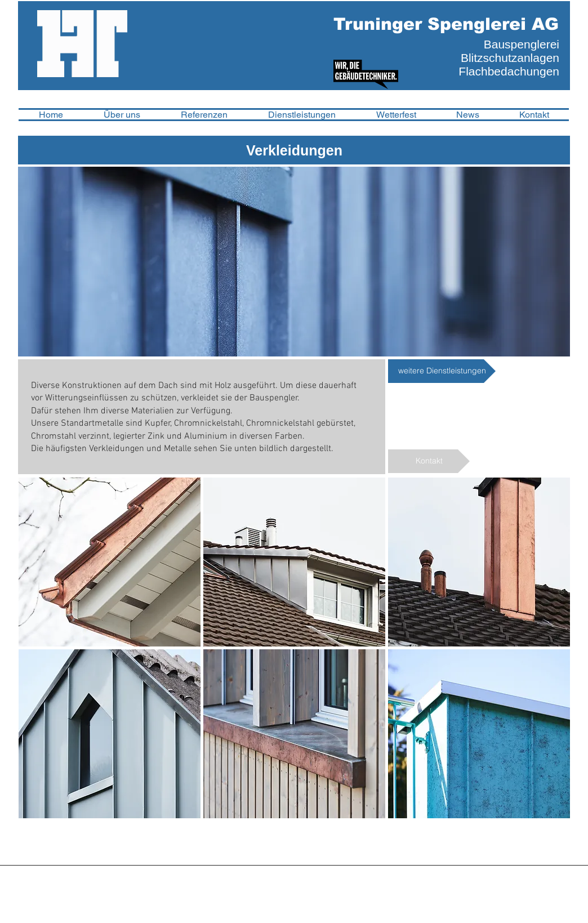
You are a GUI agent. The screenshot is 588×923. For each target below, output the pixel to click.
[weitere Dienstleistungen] (442, 371)
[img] (110, 562)
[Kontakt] (429, 461)
